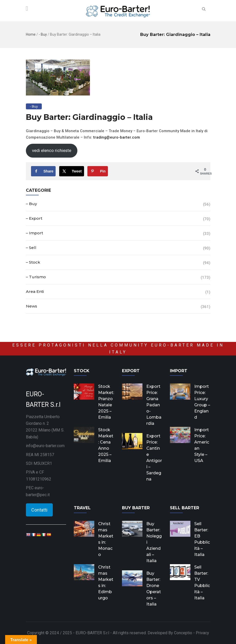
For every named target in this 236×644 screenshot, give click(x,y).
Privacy (202, 633)
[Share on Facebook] (43, 171)
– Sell (31, 248)
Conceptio (183, 633)
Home (31, 34)
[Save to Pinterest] (98, 171)
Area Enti (35, 291)
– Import (34, 233)
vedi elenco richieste (52, 150)
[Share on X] (72, 171)
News (32, 306)
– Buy (31, 204)
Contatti (39, 510)
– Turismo (36, 277)
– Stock (33, 262)
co (134, 137)
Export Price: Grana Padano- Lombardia (154, 405)
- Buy (43, 34)
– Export (34, 218)
